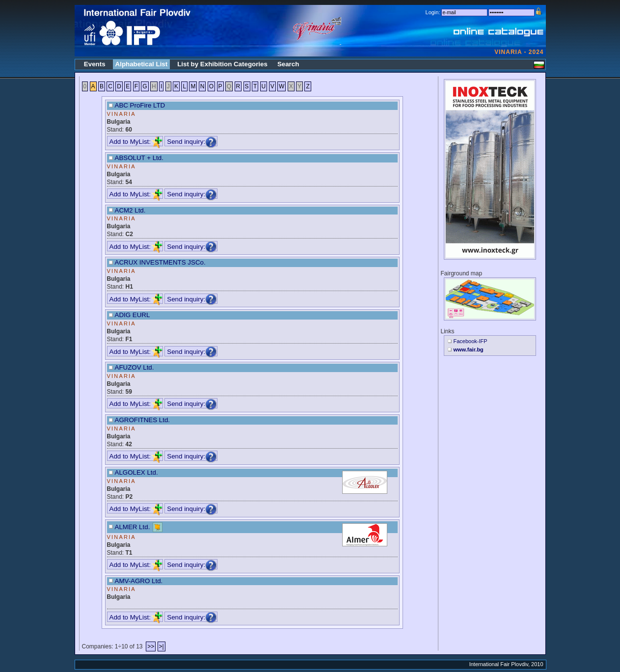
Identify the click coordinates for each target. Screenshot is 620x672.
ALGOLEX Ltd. (136, 472)
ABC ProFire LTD (140, 105)
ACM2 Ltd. (130, 210)
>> (151, 646)
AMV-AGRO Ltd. (139, 581)
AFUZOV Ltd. (135, 367)
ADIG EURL (133, 315)
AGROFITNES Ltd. (143, 420)
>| (162, 646)
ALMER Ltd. (133, 526)
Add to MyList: (136, 142)
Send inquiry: (192, 142)
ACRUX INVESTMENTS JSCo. (160, 262)
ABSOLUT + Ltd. (139, 158)
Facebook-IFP (471, 341)
